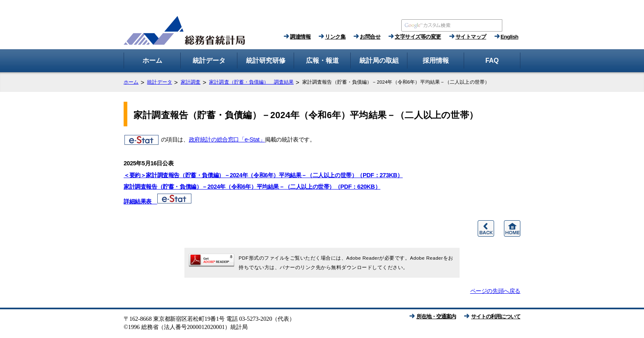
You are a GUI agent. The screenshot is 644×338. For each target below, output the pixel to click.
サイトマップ (471, 37)
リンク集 (335, 37)
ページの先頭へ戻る (495, 291)
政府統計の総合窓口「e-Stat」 (227, 139)
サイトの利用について (496, 316)
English (509, 37)
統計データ (160, 82)
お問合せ (370, 37)
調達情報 (300, 37)
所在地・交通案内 (436, 316)
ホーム (131, 82)
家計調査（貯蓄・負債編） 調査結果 (251, 82)
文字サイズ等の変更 (418, 37)
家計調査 (191, 82)
